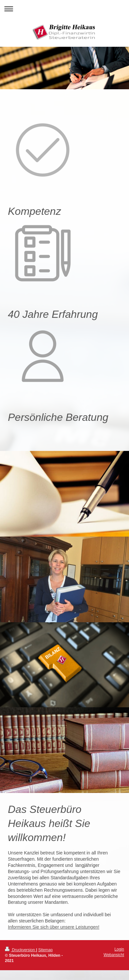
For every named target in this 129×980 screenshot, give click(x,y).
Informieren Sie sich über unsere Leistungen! (54, 927)
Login (119, 949)
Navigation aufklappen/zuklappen (64, 9)
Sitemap (45, 950)
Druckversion (21, 950)
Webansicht (114, 955)
